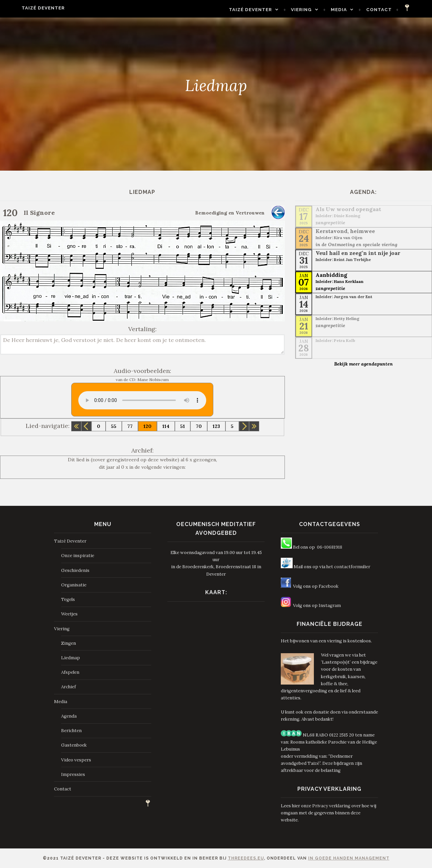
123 (216, 426)
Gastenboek (74, 745)
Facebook (329, 586)
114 (166, 426)
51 (183, 426)
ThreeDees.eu (246, 858)
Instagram (330, 605)
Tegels (68, 599)
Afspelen (70, 672)
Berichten (71, 731)
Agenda (69, 716)
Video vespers (76, 760)
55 (114, 426)
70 (199, 426)
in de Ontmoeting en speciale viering (356, 244)
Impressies (73, 774)
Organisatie (74, 585)
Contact (392, 10)
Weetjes (69, 614)
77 (130, 426)
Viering (314, 10)
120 (147, 426)
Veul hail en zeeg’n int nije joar (358, 253)
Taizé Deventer (30, 8)
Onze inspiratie (78, 556)
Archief (69, 687)
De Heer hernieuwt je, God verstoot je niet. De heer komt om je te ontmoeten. (142, 344)
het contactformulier (348, 567)
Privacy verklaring (331, 806)
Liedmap (71, 658)
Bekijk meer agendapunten (363, 364)
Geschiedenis (75, 570)
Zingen (69, 643)
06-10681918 (330, 547)
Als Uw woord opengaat (348, 209)
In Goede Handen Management (349, 858)
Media (352, 10)
